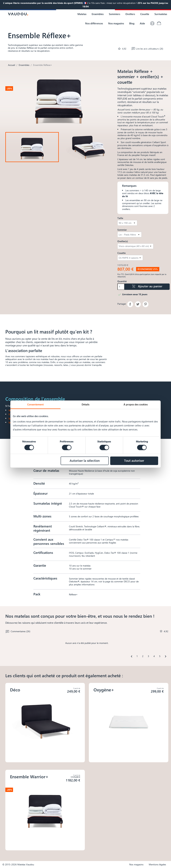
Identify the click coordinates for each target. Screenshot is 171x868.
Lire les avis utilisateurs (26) (147, 49)
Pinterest (146, 304)
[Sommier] (130, 235)
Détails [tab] (85, 404)
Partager (130, 304)
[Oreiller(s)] (135, 246)
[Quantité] (121, 287)
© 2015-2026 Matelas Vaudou (18, 864)
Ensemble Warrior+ (29, 777)
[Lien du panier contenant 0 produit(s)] (159, 23)
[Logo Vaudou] (18, 14)
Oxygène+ (104, 690)
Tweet (138, 304)
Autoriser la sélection (85, 461)
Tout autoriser (134, 461)
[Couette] (130, 258)
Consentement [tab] (35, 404)
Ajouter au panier (147, 286)
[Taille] (127, 223)
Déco (15, 690)
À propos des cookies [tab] (136, 404)
